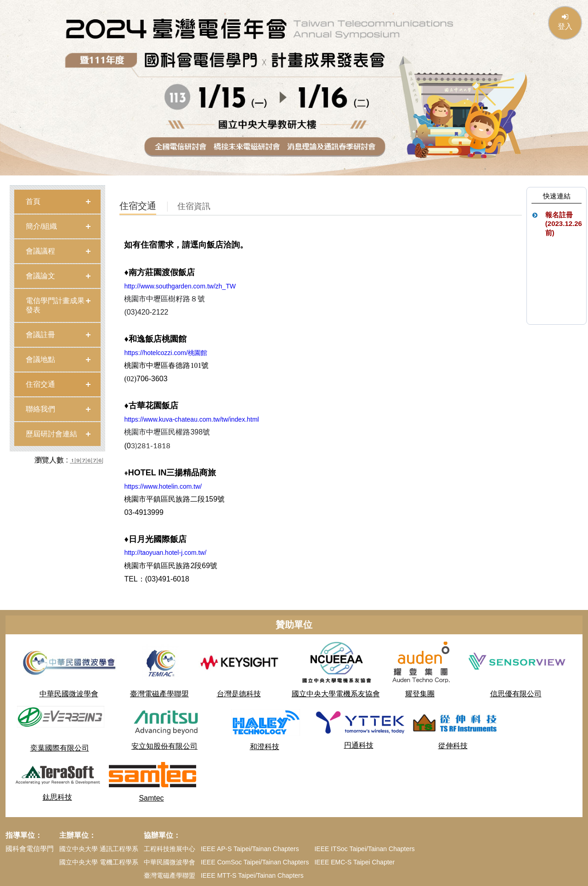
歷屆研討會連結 (51, 434)
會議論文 (40, 276)
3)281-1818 (151, 445)
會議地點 (40, 359)
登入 (565, 22)
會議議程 (40, 251)
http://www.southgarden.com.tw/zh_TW (180, 286)
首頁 (33, 201)
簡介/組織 (41, 226)
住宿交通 (40, 384)
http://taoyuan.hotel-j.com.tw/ (165, 553)
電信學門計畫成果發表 (55, 305)
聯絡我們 (40, 409)
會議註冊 (40, 335)
